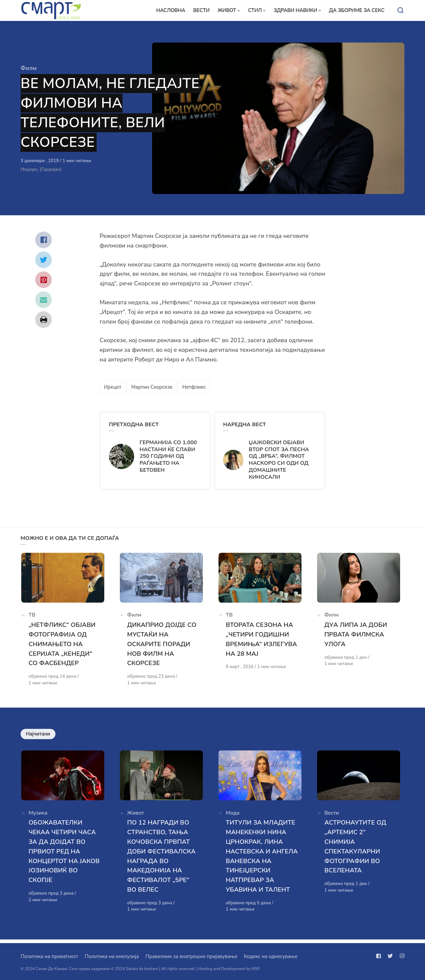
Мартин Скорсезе (152, 387)
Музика (38, 817)
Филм (29, 68)
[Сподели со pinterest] (43, 280)
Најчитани (38, 736)
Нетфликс (194, 387)
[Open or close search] (400, 11)
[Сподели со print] (43, 320)
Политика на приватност (49, 956)
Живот (135, 817)
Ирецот (113, 387)
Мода (233, 817)
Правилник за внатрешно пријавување (191, 956)
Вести (332, 817)
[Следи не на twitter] (390, 956)
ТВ (32, 618)
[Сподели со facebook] (43, 240)
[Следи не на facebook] (380, 956)
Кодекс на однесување (271, 956)
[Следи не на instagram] (401, 956)
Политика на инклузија (112, 956)
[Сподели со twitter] (43, 260)
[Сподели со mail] (43, 300)
